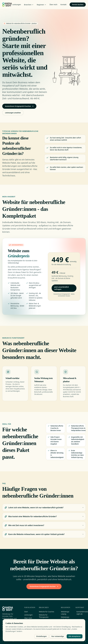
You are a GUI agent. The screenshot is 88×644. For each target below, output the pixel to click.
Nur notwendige (58, 636)
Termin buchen (78, 5)
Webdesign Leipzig (65, 613)
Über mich (53, 5)
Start (26, 612)
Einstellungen (41, 636)
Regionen (42, 5)
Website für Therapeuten (44, 616)
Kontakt (63, 5)
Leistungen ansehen (13, 113)
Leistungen (17, 5)
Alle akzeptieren (75, 636)
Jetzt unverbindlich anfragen (62, 289)
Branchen (29, 5)
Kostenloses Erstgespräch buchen (19, 106)
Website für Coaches (46, 612)
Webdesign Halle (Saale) (65, 618)
